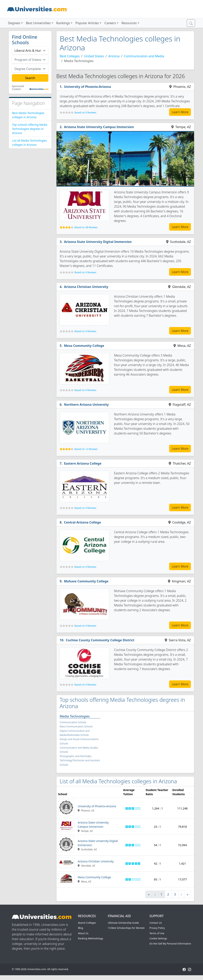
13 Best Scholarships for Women (126, 928)
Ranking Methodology (90, 938)
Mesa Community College (84, 346)
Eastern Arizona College (83, 463)
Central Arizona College (83, 522)
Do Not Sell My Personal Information (170, 944)
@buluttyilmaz (80, 184)
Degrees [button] (14, 23)
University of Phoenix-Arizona (88, 87)
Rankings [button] (63, 23)
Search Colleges (87, 923)
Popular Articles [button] (87, 23)
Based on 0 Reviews (85, 113)
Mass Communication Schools (76, 726)
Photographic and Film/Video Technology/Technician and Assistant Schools (80, 760)
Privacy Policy (157, 928)
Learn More (180, 112)
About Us (83, 933)
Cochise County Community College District (100, 640)
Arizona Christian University (86, 287)
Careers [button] (110, 23)
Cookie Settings (158, 938)
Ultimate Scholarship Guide (123, 923)
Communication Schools (73, 722)
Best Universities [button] (38, 23)
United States (94, 56)
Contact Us (156, 923)
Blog (80, 928)
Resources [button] (129, 23)
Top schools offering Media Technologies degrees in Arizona (30, 129)
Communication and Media (144, 56)
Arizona (114, 56)
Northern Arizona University (86, 405)
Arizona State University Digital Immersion (98, 242)
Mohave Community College (86, 581)
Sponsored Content (18, 88)
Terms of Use (157, 933)
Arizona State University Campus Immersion (99, 127)
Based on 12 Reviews (86, 449)
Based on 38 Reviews (86, 227)
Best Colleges (70, 56)
